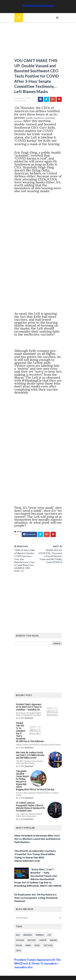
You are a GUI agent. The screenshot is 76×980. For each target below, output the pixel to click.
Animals (39, 930)
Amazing (27, 930)
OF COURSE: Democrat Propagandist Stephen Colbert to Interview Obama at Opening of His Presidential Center (31, 806)
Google (19, 936)
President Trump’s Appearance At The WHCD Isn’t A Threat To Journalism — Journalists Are (29, 708)
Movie (18, 941)
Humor (42, 936)
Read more (29, 719)
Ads (17, 930)
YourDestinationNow (38, 6)
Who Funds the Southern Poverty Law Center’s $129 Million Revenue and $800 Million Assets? (31, 756)
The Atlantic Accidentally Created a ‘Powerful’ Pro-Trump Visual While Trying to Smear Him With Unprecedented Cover (38, 853)
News (16, 535)
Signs (37, 941)
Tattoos (47, 941)
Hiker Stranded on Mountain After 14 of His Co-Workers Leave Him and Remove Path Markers (37, 837)
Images (53, 936)
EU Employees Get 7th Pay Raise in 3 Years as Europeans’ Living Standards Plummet (36, 893)
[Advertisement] (38, 42)
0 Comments (20, 102)
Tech (18, 946)
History (31, 936)
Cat (49, 930)
